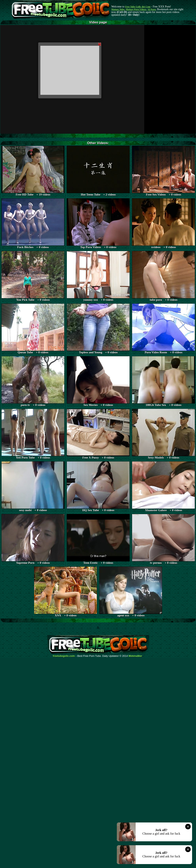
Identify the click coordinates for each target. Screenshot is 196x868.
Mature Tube (118, 9)
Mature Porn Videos (136, 9)
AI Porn (152, 9)
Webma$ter (135, 656)
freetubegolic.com (64, 656)
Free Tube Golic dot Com (138, 7)
